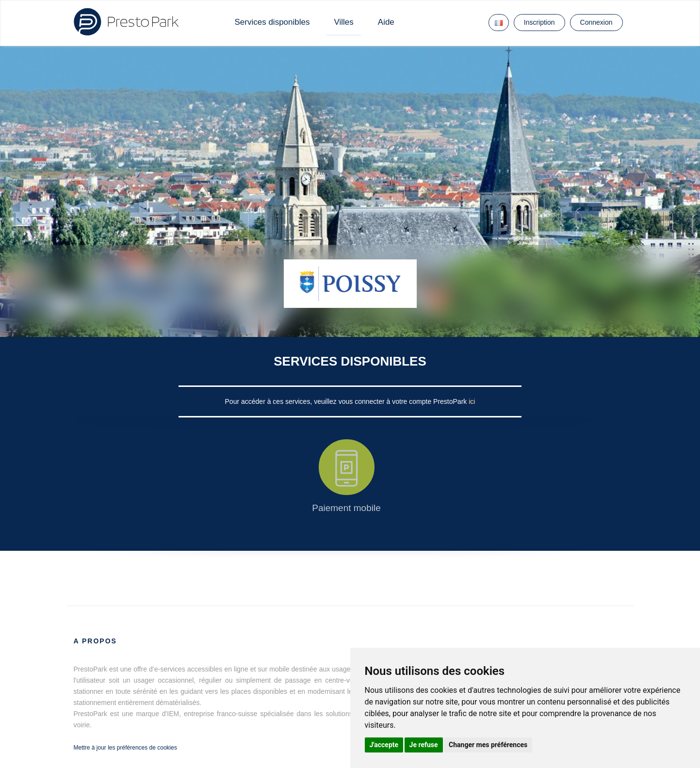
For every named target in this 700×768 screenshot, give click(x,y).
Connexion (596, 22)
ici (472, 401)
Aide (386, 22)
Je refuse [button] (424, 745)
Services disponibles (272, 22)
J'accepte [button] (384, 745)
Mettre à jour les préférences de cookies (125, 748)
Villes (343, 22)
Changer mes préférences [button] (488, 745)
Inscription (539, 22)
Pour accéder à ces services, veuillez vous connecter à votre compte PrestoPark (347, 401)
